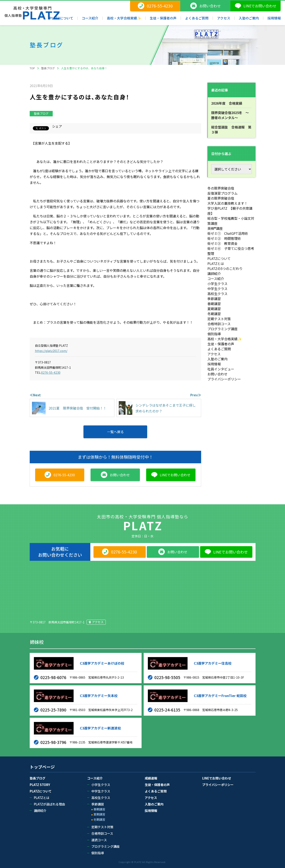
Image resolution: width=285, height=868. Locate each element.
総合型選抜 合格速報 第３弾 (231, 130)
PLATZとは (216, 263)
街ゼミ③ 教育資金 (222, 243)
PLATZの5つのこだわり (225, 268)
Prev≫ (196, 395)
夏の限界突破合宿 (221, 198)
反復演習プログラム (222, 193)
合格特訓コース (219, 324)
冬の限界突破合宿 (221, 188)
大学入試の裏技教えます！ (227, 203)
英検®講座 (215, 228)
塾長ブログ (41, 113)
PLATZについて (219, 258)
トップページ (42, 767)
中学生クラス (217, 289)
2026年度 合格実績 (227, 103)
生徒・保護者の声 (221, 344)
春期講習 (214, 304)
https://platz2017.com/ (51, 351)
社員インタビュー (221, 369)
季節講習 (214, 299)
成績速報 (151, 778)
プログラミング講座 (222, 329)
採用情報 (214, 364)
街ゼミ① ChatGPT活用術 (228, 233)
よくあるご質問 (219, 349)
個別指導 (214, 334)
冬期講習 (214, 314)
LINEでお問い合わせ (217, 778)
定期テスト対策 (219, 319)
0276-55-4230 (51, 372)
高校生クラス (217, 294)
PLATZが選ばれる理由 (49, 804)
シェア (57, 126)
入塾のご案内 (217, 359)
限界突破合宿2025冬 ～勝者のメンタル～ (230, 115)
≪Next (35, 395)
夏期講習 (214, 309)
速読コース (99, 840)
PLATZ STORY (40, 785)
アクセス (214, 354)
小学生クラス (217, 284)
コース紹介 (216, 279)
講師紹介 (214, 273)
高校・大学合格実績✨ (225, 339)
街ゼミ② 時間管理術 (224, 238)
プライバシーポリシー (224, 379)
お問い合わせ (217, 374)
